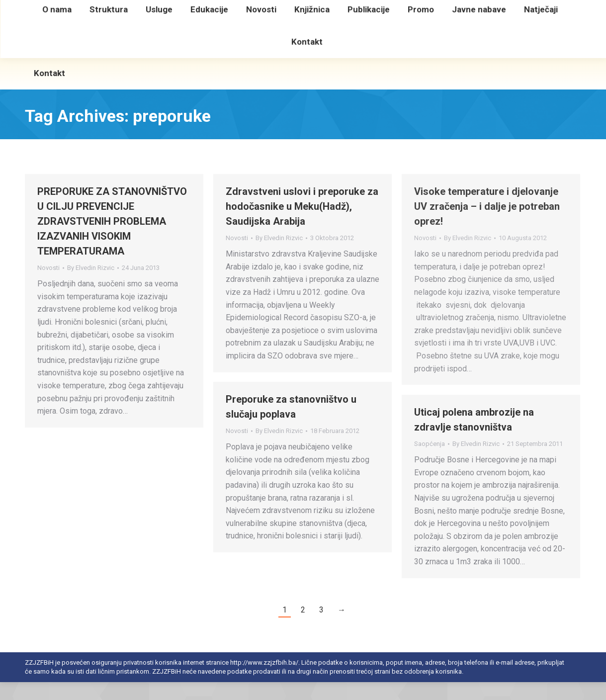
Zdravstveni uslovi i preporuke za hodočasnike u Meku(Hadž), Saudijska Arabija (302, 224)
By (91, 286)
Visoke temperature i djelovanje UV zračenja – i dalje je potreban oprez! (487, 224)
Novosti (48, 286)
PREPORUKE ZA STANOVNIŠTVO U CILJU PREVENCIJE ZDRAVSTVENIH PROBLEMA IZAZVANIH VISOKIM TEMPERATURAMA (112, 239)
